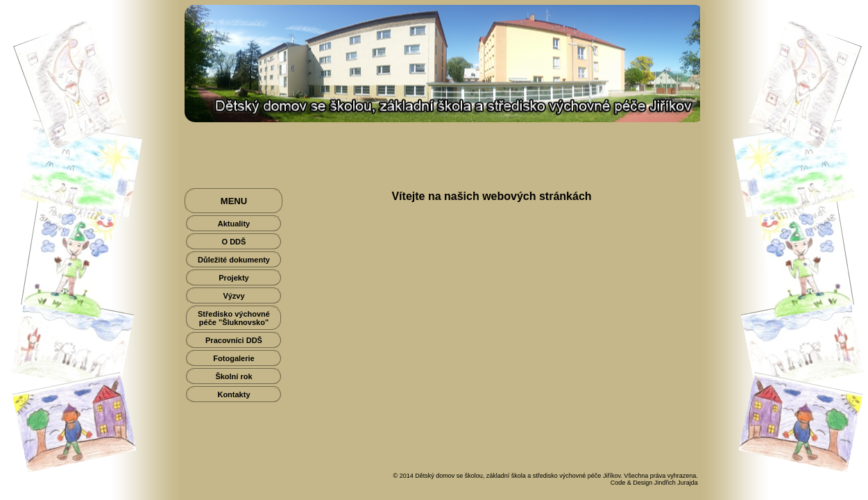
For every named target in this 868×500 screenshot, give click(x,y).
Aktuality (234, 224)
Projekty (233, 278)
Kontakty (233, 394)
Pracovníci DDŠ (234, 340)
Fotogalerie (233, 358)
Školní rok (233, 376)
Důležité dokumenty (234, 260)
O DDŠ (234, 242)
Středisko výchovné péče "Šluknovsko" (234, 318)
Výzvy (233, 296)
